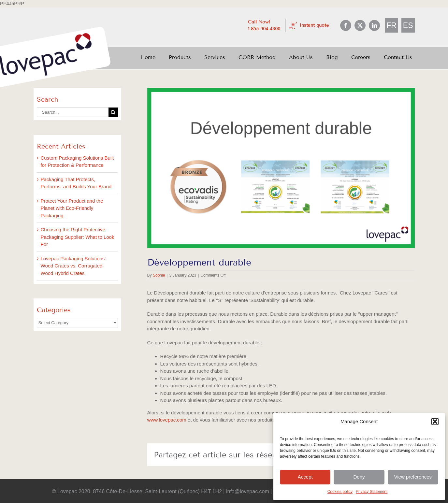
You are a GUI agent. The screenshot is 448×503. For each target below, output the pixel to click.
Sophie (159, 275)
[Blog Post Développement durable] (281, 168)
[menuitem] (391, 26)
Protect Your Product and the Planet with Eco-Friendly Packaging (72, 208)
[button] (435, 422)
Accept (305, 477)
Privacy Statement (372, 492)
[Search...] (73, 112)
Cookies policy (340, 492)
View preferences (413, 477)
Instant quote (314, 25)
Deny (359, 477)
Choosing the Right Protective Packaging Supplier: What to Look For (78, 237)
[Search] (113, 112)
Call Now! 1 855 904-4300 (264, 25)
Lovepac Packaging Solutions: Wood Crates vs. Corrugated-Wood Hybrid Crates (73, 266)
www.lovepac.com (167, 420)
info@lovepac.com (248, 491)
